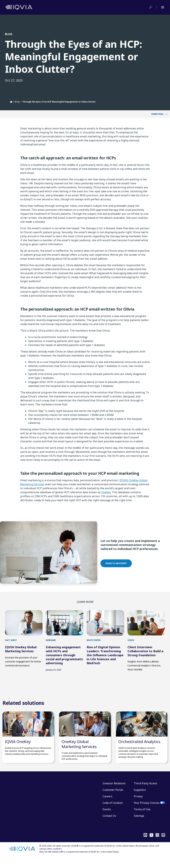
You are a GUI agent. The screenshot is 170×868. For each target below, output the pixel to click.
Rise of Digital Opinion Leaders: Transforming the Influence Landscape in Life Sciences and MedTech (105, 660)
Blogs (17, 102)
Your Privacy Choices (147, 813)
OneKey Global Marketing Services (79, 754)
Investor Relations (114, 793)
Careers (107, 806)
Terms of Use (142, 819)
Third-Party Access (146, 793)
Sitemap (139, 826)
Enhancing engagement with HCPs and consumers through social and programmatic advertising (64, 660)
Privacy (138, 806)
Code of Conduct (113, 813)
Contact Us (109, 826)
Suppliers (140, 800)
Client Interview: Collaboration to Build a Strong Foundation (145, 656)
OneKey (106, 492)
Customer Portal (113, 800)
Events (107, 819)
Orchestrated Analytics (139, 752)
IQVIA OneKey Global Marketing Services (21, 654)
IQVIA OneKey (18, 752)
